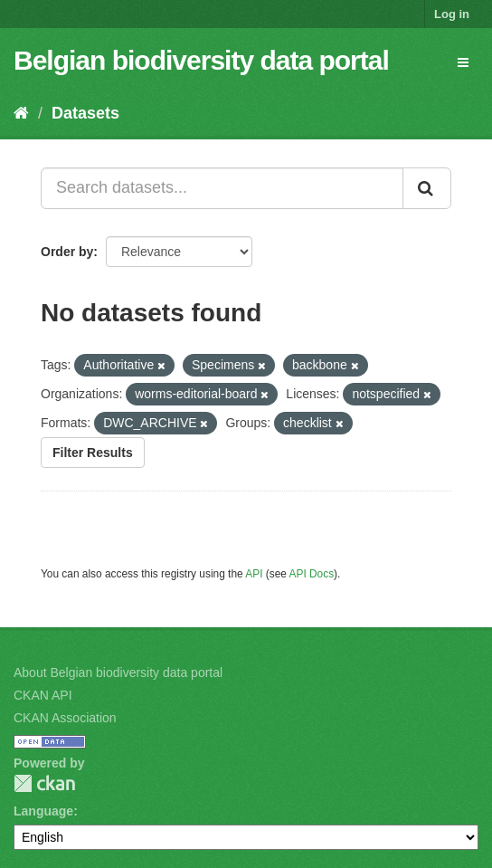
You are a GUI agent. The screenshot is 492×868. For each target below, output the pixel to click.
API (254, 574)
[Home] (21, 113)
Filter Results (93, 453)
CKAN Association (65, 718)
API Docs (312, 574)
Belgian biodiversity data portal (201, 60)
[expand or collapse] (463, 62)
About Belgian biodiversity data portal (118, 672)
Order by (67, 252)
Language (43, 811)
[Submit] (427, 188)
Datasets (85, 113)
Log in (452, 14)
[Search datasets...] (222, 188)
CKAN (44, 783)
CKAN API (43, 695)
